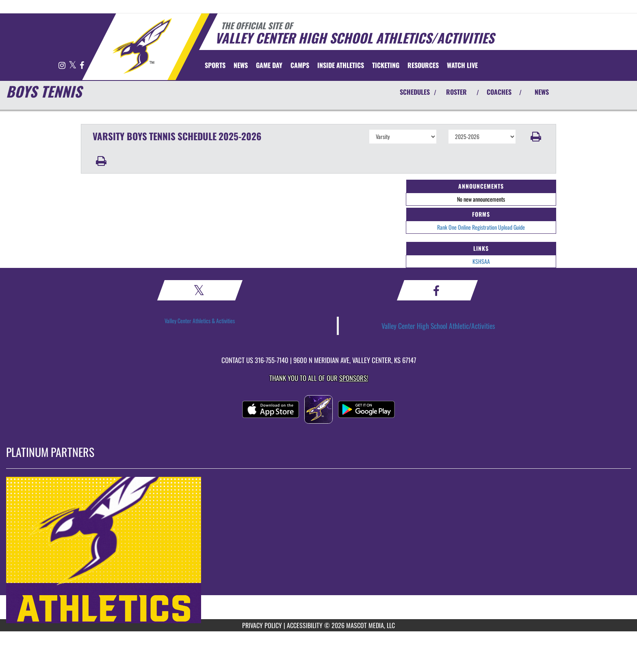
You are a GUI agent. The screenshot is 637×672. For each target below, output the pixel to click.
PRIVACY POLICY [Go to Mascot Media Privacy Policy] (262, 625)
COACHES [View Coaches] (499, 92)
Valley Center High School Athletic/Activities (438, 326)
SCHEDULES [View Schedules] (415, 92)
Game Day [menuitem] (269, 65)
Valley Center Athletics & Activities (200, 321)
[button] (536, 137)
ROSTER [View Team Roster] (456, 92)
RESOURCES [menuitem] (423, 65)
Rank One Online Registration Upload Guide (481, 227)
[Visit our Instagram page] (63, 66)
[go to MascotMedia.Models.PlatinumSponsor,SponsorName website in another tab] (318, 550)
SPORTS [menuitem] (215, 65)
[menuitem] (241, 65)
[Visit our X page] (73, 66)
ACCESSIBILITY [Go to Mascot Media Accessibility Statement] (305, 625)
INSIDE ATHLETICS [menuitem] (341, 65)
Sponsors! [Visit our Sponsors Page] (354, 378)
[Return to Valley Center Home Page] (142, 46)
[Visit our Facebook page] (82, 66)
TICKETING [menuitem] (386, 65)
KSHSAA (481, 261)
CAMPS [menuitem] (300, 65)
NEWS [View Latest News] (542, 92)
